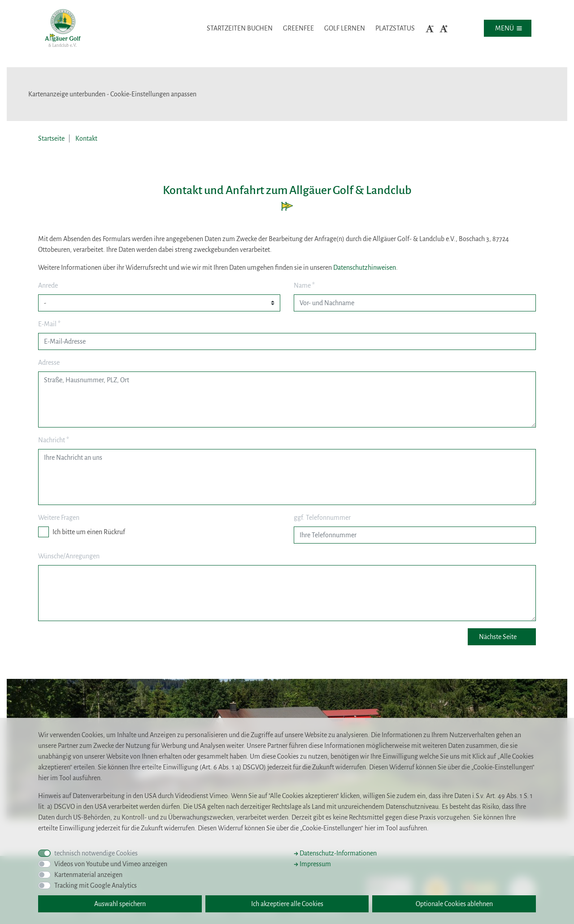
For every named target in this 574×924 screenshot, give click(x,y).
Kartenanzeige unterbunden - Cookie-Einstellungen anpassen (112, 94)
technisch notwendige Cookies (96, 853)
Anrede (48, 285)
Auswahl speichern (120, 904)
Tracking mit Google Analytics (96, 885)
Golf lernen (345, 28)
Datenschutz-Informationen (335, 853)
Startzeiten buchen (240, 28)
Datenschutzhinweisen (365, 268)
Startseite (51, 138)
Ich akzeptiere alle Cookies (287, 904)
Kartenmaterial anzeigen (88, 875)
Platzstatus (395, 28)
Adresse (49, 363)
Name (304, 285)
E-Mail (49, 324)
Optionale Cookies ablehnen (454, 904)
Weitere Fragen (59, 518)
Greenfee (298, 28)
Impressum (312, 864)
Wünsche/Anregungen (69, 556)
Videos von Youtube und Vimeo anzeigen (111, 864)
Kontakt (86, 138)
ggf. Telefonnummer (322, 518)
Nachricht (54, 440)
